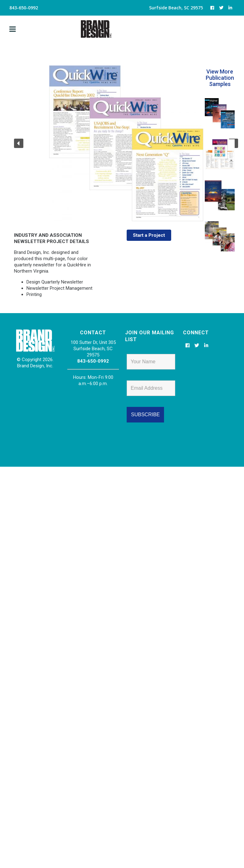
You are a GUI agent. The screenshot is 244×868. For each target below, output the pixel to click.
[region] (102, 143)
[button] (19, 143)
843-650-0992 (93, 361)
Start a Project (149, 235)
